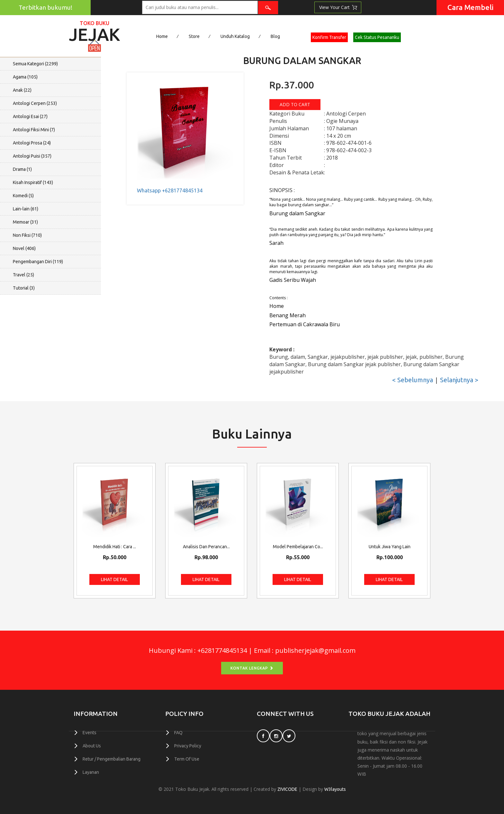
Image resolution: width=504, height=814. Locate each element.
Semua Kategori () (35, 64)
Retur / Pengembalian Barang (112, 759)
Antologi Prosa (32, 143)
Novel (24, 248)
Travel (23, 275)
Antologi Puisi (32, 156)
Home (162, 36)
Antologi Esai (30, 116)
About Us (92, 746)
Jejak (94, 32)
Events (90, 733)
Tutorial (24, 288)
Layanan (91, 772)
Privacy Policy (188, 746)
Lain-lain (26, 209)
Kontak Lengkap (252, 668)
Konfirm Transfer (329, 37)
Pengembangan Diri (38, 262)
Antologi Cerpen (35, 103)
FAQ (178, 733)
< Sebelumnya (413, 380)
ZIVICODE (287, 789)
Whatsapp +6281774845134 (170, 190)
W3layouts (335, 789)
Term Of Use (187, 759)
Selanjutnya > (459, 380)
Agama (25, 77)
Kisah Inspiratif (33, 182)
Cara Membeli (470, 7)
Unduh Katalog (235, 36)
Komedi (23, 196)
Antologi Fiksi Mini (34, 130)
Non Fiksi (27, 235)
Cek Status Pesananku (377, 37)
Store (194, 36)
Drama (22, 169)
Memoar (25, 222)
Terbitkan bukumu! (45, 7)
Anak (22, 90)
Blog (275, 36)
